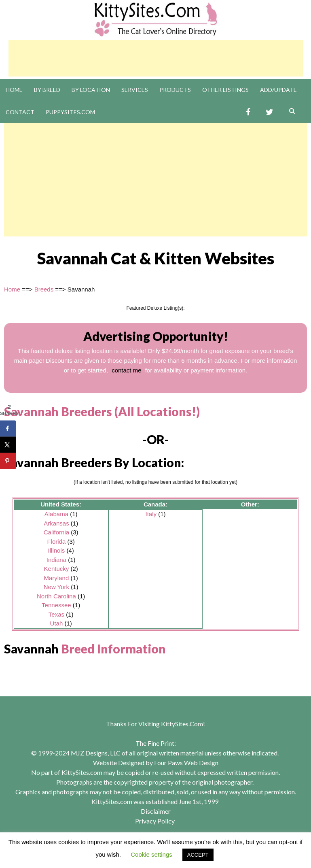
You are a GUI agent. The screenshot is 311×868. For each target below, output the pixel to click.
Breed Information (113, 649)
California (56, 532)
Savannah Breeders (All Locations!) (102, 411)
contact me (126, 370)
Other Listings (225, 90)
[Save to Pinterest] (8, 461)
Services (135, 90)
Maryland (57, 578)
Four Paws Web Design (186, 763)
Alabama (56, 514)
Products (175, 90)
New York (56, 587)
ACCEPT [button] (198, 855)
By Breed (47, 90)
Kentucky (57, 569)
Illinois (57, 550)
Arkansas (56, 523)
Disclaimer (156, 811)
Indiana (56, 560)
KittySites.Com (182, 724)
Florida (56, 541)
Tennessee (56, 605)
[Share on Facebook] (8, 428)
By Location (91, 90)
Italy (151, 514)
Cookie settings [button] (151, 854)
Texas (56, 614)
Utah (57, 623)
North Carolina (56, 596)
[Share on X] (8, 445)
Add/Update (278, 90)
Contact (20, 112)
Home (14, 90)
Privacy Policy (155, 821)
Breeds (44, 289)
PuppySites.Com (70, 112)
